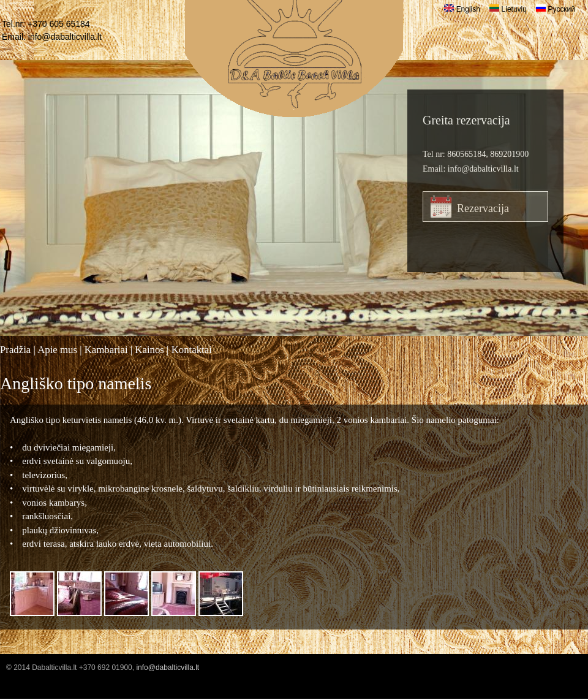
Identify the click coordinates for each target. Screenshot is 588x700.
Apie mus (57, 350)
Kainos (149, 350)
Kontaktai (192, 350)
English (462, 9)
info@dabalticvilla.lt (65, 37)
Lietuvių (508, 9)
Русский (556, 9)
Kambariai (106, 350)
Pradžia (15, 350)
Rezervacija (483, 208)
